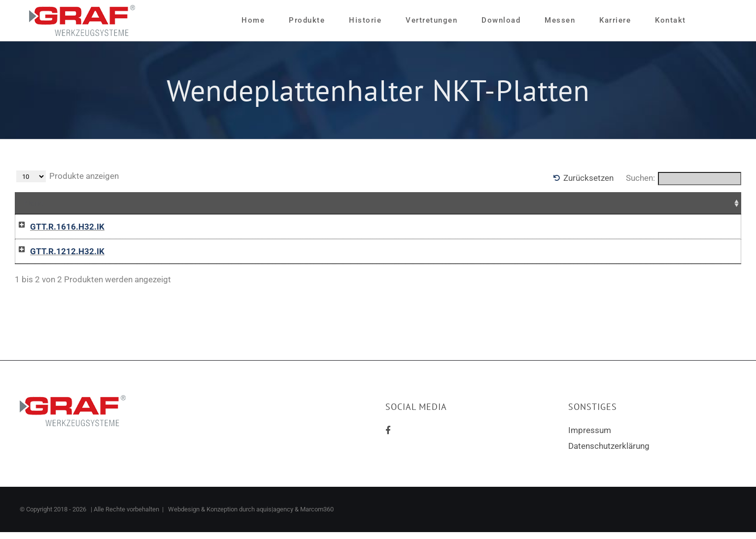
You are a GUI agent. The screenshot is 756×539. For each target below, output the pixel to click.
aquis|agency (275, 516)
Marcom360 (317, 516)
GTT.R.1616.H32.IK (57, 227)
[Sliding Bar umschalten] (710, 20)
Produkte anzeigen (68, 176)
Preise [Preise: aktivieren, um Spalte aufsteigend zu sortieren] (308, 203)
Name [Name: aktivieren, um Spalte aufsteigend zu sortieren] (34, 203)
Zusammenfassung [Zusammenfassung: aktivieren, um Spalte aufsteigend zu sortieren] (194, 203)
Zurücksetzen (588, 178)
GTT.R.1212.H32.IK (57, 255)
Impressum (590, 437)
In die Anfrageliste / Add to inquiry (500, 227)
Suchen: (684, 179)
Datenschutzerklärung (609, 453)
